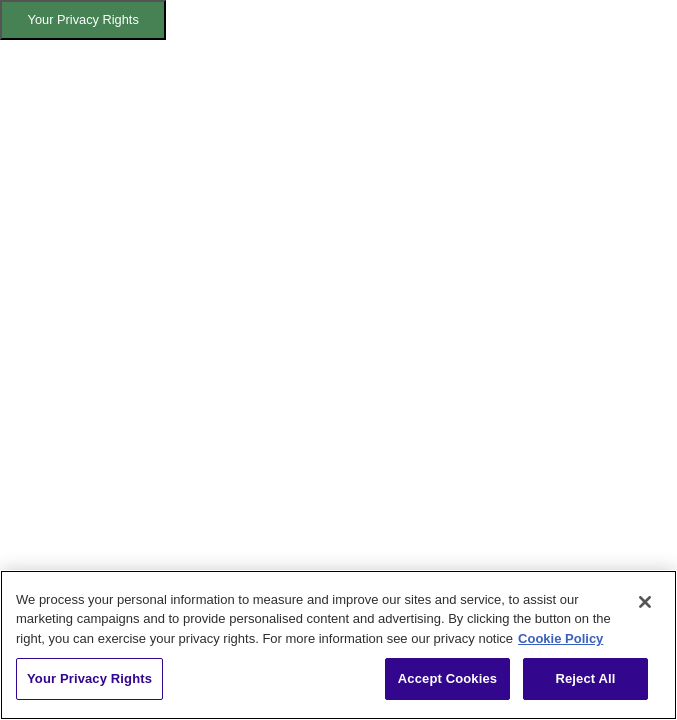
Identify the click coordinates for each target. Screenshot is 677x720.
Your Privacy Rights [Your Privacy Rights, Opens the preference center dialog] (89, 678)
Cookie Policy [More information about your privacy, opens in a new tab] (560, 638)
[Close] (645, 602)
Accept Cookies (447, 678)
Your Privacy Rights (83, 19)
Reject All (585, 678)
